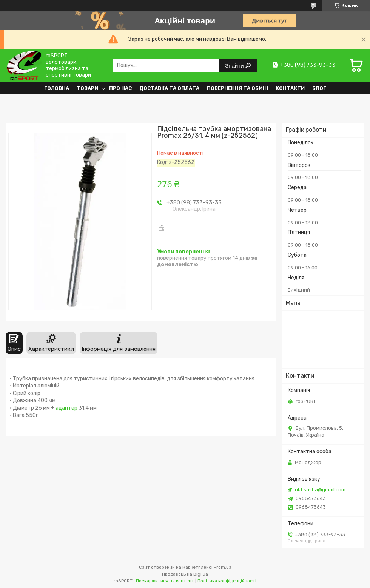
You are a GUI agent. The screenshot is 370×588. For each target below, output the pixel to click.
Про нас (120, 88)
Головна (57, 88)
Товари (87, 88)
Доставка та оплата (169, 88)
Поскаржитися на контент (165, 581)
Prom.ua (223, 567)
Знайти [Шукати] (235, 66)
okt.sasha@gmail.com (320, 490)
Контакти (290, 88)
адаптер (66, 408)
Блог (319, 88)
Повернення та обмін (237, 88)
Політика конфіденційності (227, 581)
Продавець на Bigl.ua (185, 574)
